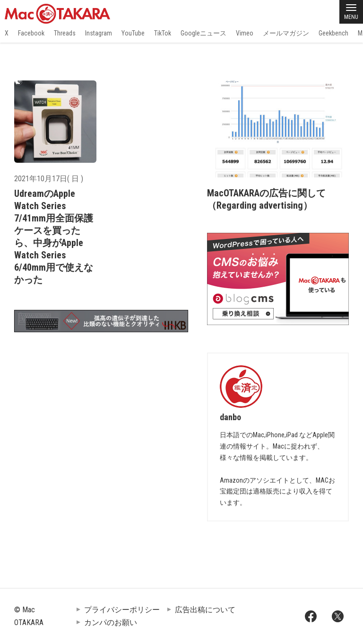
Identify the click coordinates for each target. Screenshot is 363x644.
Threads (65, 33)
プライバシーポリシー (122, 610)
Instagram (99, 33)
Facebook (31, 33)
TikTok (163, 33)
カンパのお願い (111, 622)
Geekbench (333, 33)
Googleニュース (203, 33)
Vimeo (245, 33)
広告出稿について (205, 610)
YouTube (133, 33)
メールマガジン (286, 33)
